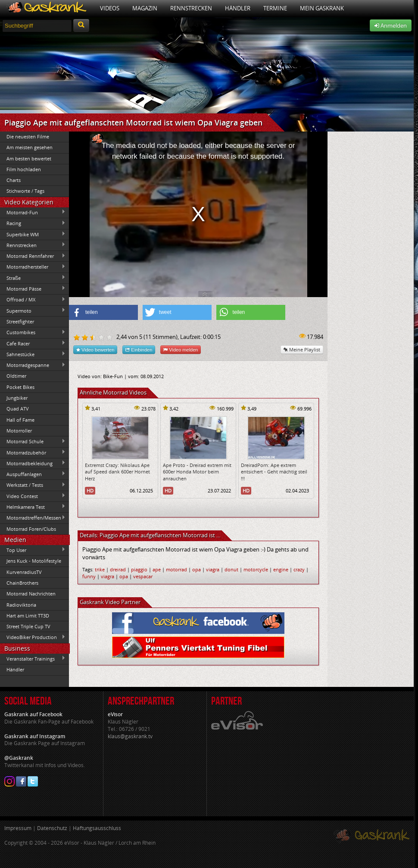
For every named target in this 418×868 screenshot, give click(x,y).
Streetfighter (20, 321)
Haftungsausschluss (97, 828)
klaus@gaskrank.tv (130, 736)
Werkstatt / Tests (33, 485)
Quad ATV (18, 409)
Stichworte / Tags (25, 191)
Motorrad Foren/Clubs (31, 529)
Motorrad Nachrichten (31, 594)
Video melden (181, 349)
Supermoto (33, 310)
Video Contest (33, 496)
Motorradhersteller (33, 267)
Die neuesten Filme (28, 136)
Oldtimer (16, 376)
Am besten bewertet (29, 158)
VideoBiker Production (33, 637)
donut (231, 569)
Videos (110, 8)
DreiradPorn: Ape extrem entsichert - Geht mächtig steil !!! (274, 472)
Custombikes (33, 332)
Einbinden (139, 349)
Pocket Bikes (20, 387)
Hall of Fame (20, 420)
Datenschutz (52, 828)
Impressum (18, 828)
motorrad (176, 569)
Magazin (145, 8)
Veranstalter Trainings (33, 658)
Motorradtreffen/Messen (33, 518)
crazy (299, 569)
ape (157, 569)
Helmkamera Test (33, 507)
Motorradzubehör (33, 452)
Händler (238, 8)
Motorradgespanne (33, 365)
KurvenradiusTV (24, 572)
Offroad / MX (33, 300)
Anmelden (391, 25)
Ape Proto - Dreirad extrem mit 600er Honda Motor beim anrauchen (197, 472)
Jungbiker (17, 398)
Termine (275, 8)
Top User (33, 550)
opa (197, 569)
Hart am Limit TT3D (28, 616)
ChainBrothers (22, 583)
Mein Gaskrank (322, 8)
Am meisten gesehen (30, 147)
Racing (33, 223)
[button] (103, 312)
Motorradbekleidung (33, 463)
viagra (213, 569)
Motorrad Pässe (33, 288)
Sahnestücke (33, 354)
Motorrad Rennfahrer (33, 256)
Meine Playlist (302, 349)
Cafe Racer (33, 343)
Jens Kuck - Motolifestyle (34, 561)
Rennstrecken (191, 8)
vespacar (143, 576)
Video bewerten (95, 349)
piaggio (139, 569)
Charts (14, 180)
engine (281, 569)
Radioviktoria (21, 605)
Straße (33, 278)
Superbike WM (33, 234)
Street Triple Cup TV (28, 626)
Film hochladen (24, 169)
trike (100, 569)
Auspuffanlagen (33, 474)
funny (89, 576)
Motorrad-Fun (33, 212)
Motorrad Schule (33, 442)
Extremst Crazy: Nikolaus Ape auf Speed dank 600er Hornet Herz (117, 472)
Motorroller (19, 431)
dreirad (118, 569)
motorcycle (256, 569)
